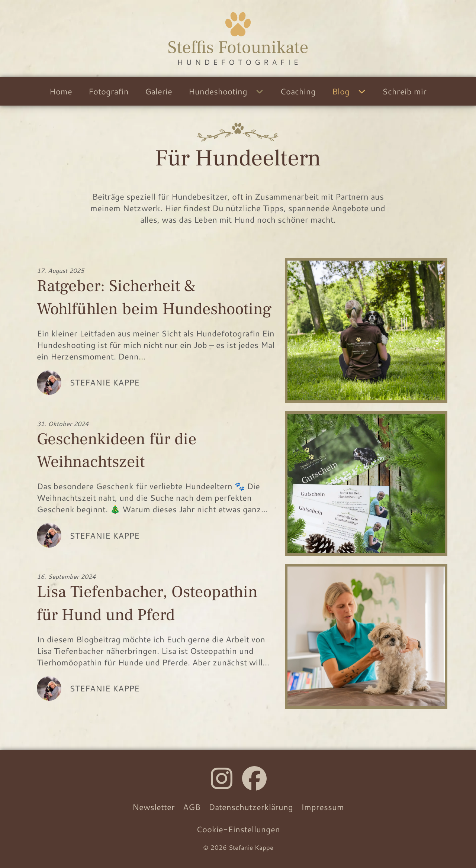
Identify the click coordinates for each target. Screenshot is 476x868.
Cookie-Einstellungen (238, 829)
